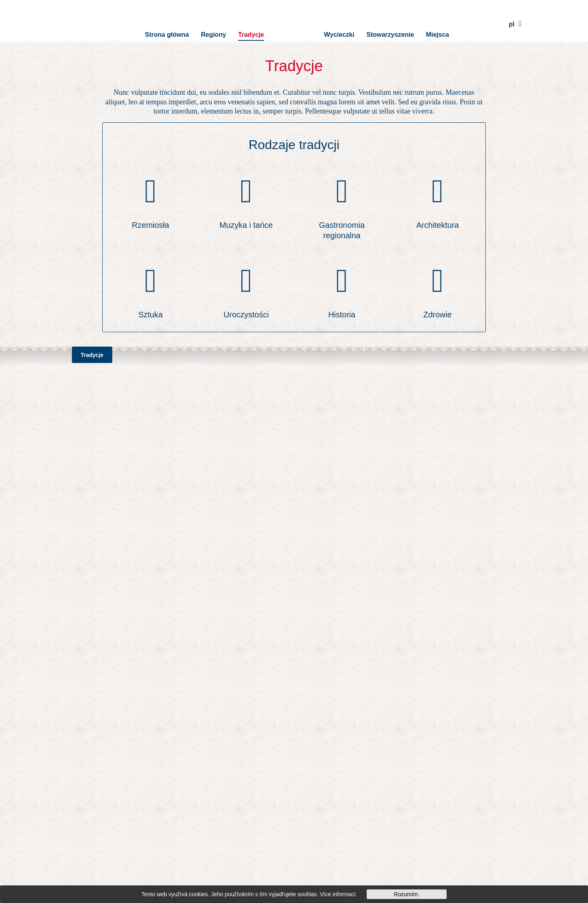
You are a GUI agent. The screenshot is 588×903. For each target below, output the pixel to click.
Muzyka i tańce (246, 225)
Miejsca (437, 24)
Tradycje (251, 24)
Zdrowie (438, 315)
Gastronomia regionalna (342, 230)
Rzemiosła (150, 225)
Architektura (438, 225)
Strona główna (167, 24)
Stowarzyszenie (390, 24)
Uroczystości (246, 315)
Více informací (338, 894)
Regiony (214, 24)
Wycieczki (339, 24)
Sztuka (150, 315)
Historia (342, 315)
